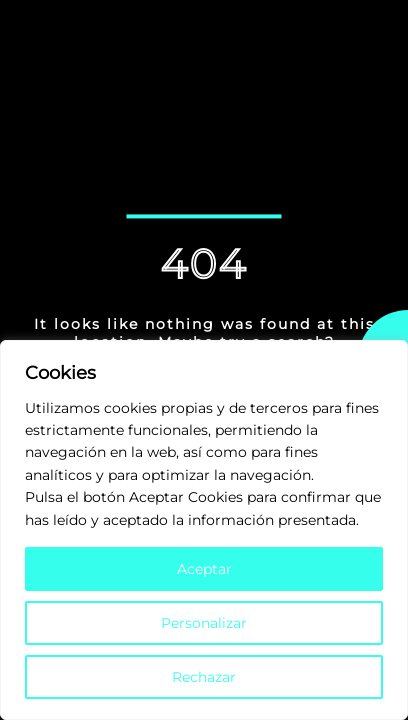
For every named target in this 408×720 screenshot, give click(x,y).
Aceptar (204, 569)
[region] (204, 530)
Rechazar (204, 677)
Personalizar (204, 623)
